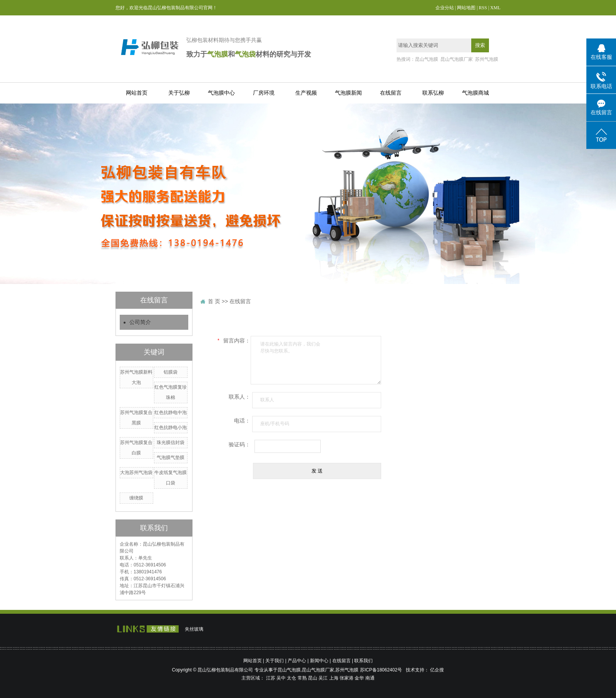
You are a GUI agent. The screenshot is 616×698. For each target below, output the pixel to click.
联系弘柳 (433, 93)
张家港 (346, 678)
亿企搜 (437, 670)
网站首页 (137, 93)
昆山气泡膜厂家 (457, 59)
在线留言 (391, 93)
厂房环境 (264, 93)
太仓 (291, 678)
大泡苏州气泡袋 (136, 473)
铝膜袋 (171, 372)
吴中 (281, 678)
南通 (370, 678)
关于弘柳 (179, 93)
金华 (359, 678)
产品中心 (297, 661)
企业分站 (445, 8)
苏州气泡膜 (487, 59)
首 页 (214, 301)
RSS (483, 8)
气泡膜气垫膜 (171, 458)
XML (495, 8)
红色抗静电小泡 (171, 427)
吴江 (323, 678)
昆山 (313, 678)
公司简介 (140, 322)
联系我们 (363, 661)
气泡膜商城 (475, 93)
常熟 (302, 678)
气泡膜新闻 (348, 93)
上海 (334, 678)
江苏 (271, 678)
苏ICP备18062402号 (381, 670)
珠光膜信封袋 (171, 443)
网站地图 (466, 8)
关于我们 (275, 661)
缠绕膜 (136, 498)
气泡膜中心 (221, 93)
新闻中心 (319, 661)
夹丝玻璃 (194, 629)
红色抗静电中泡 (171, 412)
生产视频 (306, 93)
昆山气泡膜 (427, 59)
